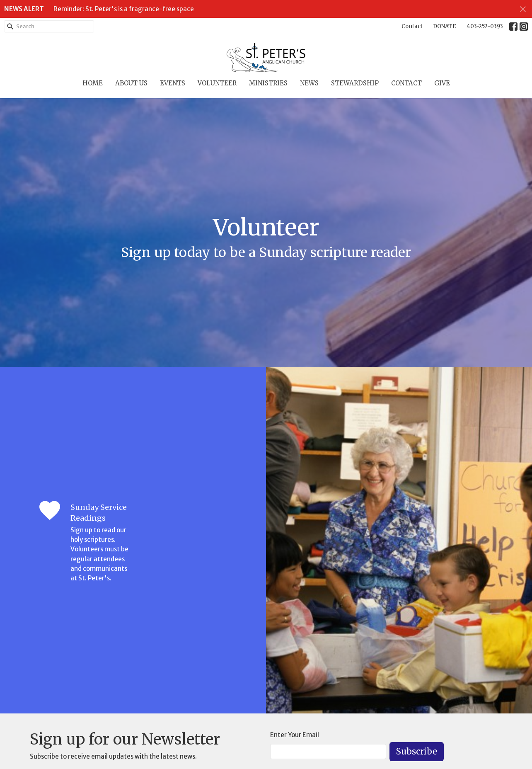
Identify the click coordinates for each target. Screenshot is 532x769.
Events (173, 83)
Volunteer (217, 83)
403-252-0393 (485, 26)
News (309, 83)
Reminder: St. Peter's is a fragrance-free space (124, 9)
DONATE (445, 26)
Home (93, 83)
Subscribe (417, 751)
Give (442, 83)
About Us (131, 83)
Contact (412, 26)
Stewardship (355, 83)
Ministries (268, 83)
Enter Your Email (295, 735)
